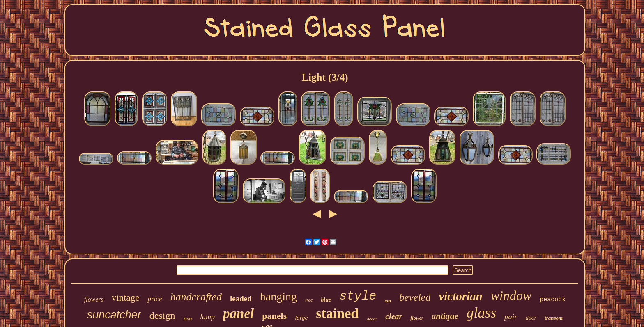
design (162, 316)
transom (554, 318)
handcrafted (196, 297)
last (388, 301)
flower (417, 318)
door (531, 318)
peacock (553, 300)
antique (445, 316)
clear (394, 316)
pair (511, 317)
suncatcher (114, 315)
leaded (241, 298)
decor (372, 319)
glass (481, 313)
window (511, 295)
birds (188, 319)
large (301, 318)
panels (274, 316)
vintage (126, 298)
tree (309, 300)
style (358, 296)
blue (326, 300)
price (155, 299)
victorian (460, 296)
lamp (207, 317)
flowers (94, 299)
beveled (415, 297)
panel (238, 313)
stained (337, 313)
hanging (278, 296)
